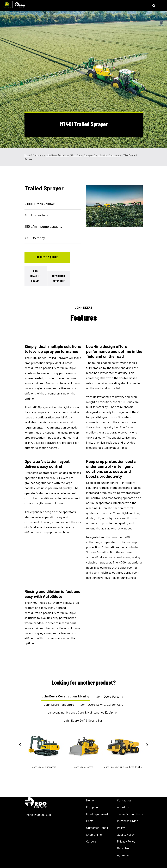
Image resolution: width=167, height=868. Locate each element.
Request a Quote (47, 257)
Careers (91, 841)
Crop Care (77, 155)
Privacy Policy (126, 841)
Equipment (93, 807)
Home (27, 155)
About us (123, 807)
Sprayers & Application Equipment (102, 155)
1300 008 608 (42, 815)
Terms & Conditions (130, 814)
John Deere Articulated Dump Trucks (123, 750)
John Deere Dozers (84, 750)
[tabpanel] (114, 206)
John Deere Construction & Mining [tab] (65, 696)
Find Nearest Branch (36, 276)
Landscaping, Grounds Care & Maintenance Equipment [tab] (84, 712)
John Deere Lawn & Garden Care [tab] (102, 704)
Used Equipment (97, 814)
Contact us (124, 800)
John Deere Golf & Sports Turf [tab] (83, 720)
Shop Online (94, 834)
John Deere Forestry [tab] (110, 696)
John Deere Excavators (44, 750)
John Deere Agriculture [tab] (59, 704)
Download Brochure (59, 278)
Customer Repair (97, 828)
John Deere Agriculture (57, 155)
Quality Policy (126, 834)
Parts (90, 821)
